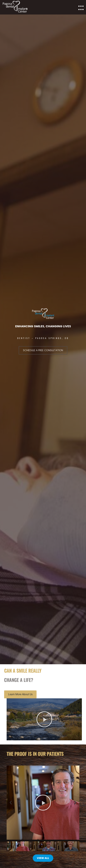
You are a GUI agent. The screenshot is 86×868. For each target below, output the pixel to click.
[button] (44, 719)
